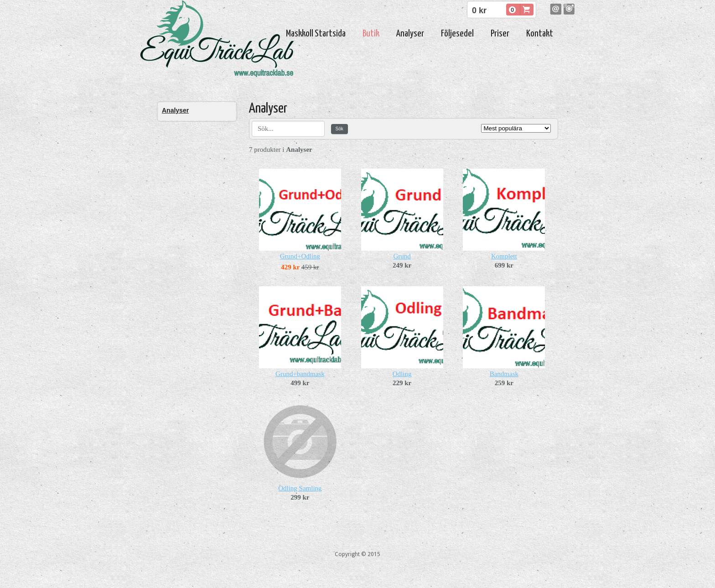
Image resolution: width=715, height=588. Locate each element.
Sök (339, 129)
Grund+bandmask (300, 374)
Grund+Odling (300, 256)
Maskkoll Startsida (316, 34)
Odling (402, 374)
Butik (371, 34)
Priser (500, 34)
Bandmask (504, 374)
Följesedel (457, 34)
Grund (402, 256)
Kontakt (540, 34)
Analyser (410, 34)
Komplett (504, 256)
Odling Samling (300, 488)
